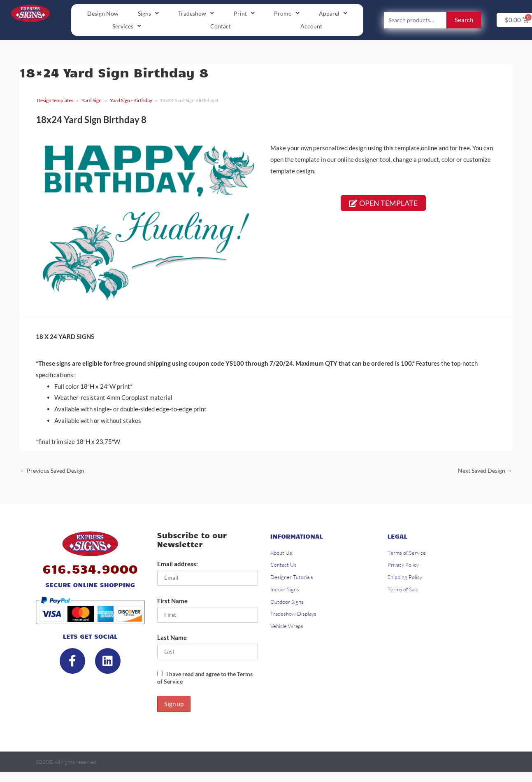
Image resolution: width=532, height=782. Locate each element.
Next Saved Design (483, 472)
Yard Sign (92, 102)
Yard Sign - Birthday (131, 102)
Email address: (178, 566)
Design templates (55, 102)
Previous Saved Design (55, 472)
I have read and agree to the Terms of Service (201, 682)
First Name (172, 604)
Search (464, 21)
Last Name (172, 641)
